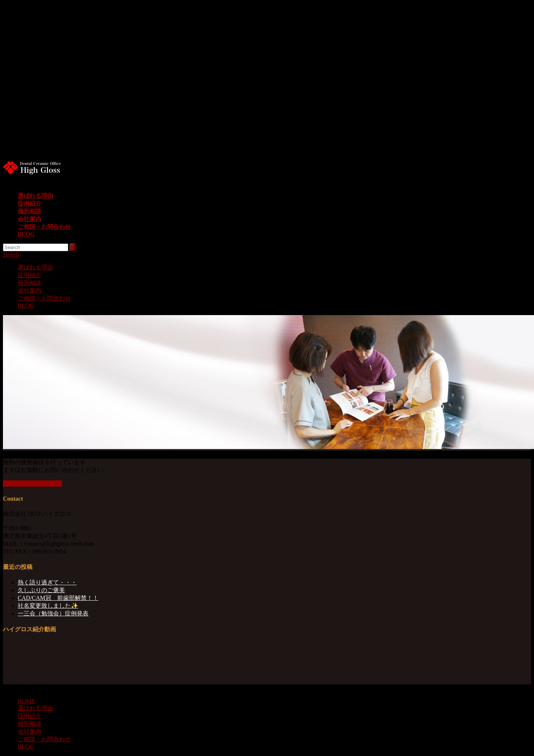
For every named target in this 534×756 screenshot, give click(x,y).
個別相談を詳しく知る (32, 484)
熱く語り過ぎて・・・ (47, 582)
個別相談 (30, 211)
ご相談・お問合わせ (44, 227)
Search (11, 254)
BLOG (26, 234)
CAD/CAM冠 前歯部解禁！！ (58, 598)
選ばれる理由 (35, 196)
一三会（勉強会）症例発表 (53, 613)
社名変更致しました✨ (48, 606)
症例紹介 (30, 203)
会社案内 (30, 219)
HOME (26, 701)
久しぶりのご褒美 (41, 590)
